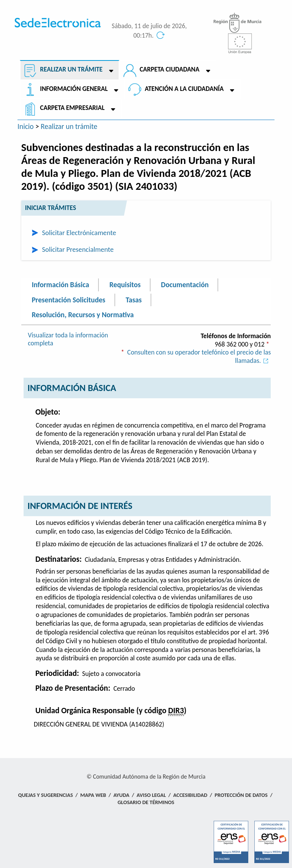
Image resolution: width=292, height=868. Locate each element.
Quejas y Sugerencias (46, 795)
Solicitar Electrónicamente (79, 233)
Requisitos (125, 285)
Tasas (133, 300)
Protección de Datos (241, 795)
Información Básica (60, 285)
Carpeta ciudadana (169, 69)
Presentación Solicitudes (68, 300)
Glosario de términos (146, 802)
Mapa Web (93, 795)
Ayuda (121, 795)
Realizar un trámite (71, 69)
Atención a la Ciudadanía (184, 89)
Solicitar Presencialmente (78, 249)
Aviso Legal (151, 795)
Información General (74, 89)
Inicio (26, 126)
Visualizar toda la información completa (68, 339)
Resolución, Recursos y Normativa (83, 315)
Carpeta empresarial (72, 108)
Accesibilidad (190, 795)
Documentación (185, 285)
